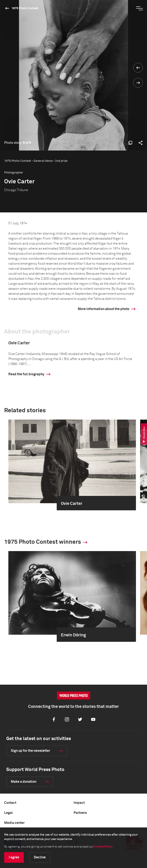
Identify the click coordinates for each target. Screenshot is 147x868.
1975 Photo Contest (25, 8)
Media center (14, 823)
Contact (10, 803)
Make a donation (24, 782)
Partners (80, 813)
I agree (14, 857)
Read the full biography (26, 374)
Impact (79, 803)
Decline (40, 857)
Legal (8, 813)
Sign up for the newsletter (30, 751)
